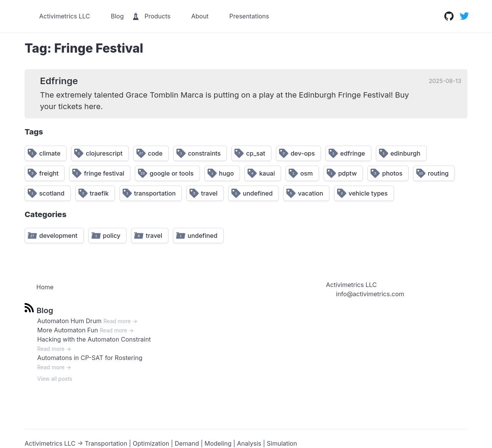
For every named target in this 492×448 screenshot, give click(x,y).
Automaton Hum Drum (70, 321)
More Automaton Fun (68, 330)
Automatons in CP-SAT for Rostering (90, 358)
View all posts (55, 379)
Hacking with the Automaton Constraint (94, 339)
